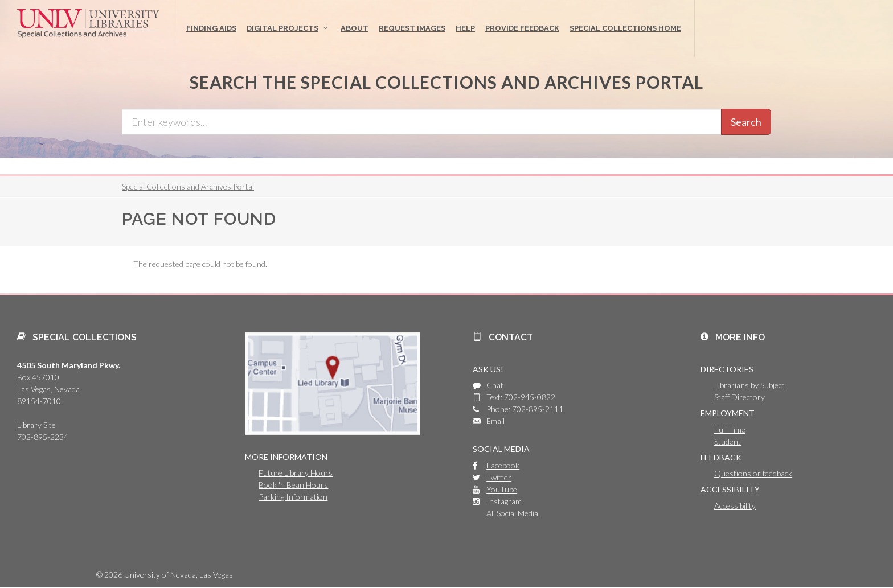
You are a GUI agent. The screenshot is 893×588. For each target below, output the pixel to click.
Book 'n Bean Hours (293, 485)
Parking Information (293, 497)
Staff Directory (740, 397)
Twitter (499, 477)
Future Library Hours (296, 473)
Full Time (730, 429)
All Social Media (512, 513)
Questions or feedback (753, 473)
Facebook (503, 465)
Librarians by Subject (749, 385)
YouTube (502, 489)
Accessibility (735, 506)
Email (495, 421)
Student (728, 441)
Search (746, 122)
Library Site (38, 425)
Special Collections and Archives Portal (188, 186)
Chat (495, 385)
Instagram (504, 501)
